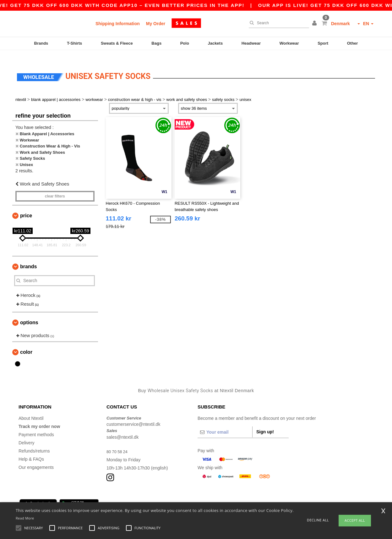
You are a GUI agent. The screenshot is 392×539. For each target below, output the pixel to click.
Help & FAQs (31, 450)
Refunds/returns (34, 442)
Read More (25, 518)
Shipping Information (118, 24)
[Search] (277, 23)
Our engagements (36, 458)
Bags (156, 43)
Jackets (215, 43)
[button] (315, 24)
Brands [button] (28, 257)
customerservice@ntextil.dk (133, 415)
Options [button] (29, 313)
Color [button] (26, 343)
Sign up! (265, 422)
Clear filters (55, 187)
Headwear (251, 43)
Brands (41, 43)
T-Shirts (74, 43)
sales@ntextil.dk (122, 428)
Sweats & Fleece (117, 43)
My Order (156, 24)
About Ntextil (31, 409)
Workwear (289, 43)
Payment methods (36, 425)
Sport (323, 43)
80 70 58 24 (118, 442)
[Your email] (225, 423)
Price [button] (26, 206)
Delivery (27, 433)
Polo (185, 43)
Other (353, 43)
